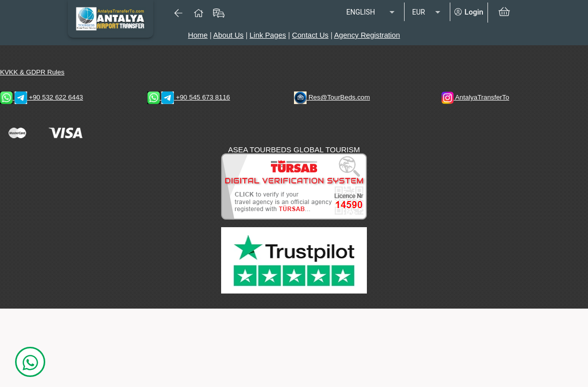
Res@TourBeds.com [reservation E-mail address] (332, 97)
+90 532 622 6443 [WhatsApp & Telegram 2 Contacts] (41, 97)
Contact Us (310, 35)
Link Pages (268, 35)
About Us (228, 35)
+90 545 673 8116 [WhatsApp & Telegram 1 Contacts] (189, 97)
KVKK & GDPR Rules (32, 72)
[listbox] (371, 13)
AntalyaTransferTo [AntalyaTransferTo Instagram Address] (475, 97)
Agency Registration (367, 35)
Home (198, 35)
